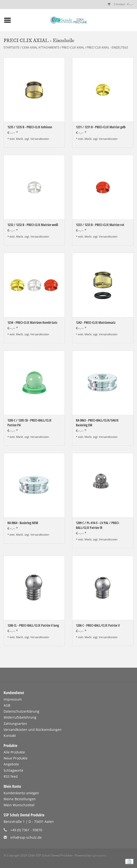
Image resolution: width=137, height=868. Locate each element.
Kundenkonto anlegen (21, 793)
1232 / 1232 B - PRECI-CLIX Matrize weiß (33, 225)
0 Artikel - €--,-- (121, 4)
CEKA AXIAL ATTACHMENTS (41, 47)
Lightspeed (99, 855)
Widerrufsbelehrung (20, 717)
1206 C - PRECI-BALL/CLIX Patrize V (98, 625)
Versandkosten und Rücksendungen (33, 730)
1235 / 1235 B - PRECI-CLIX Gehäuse (30, 127)
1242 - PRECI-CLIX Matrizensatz (96, 322)
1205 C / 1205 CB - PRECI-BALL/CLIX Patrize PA (29, 423)
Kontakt (10, 736)
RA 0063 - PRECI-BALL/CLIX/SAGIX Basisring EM (97, 423)
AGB (7, 705)
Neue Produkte (16, 758)
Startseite (12, 47)
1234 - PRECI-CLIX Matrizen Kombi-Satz (32, 322)
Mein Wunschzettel (19, 805)
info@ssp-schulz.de (26, 837)
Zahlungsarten (15, 724)
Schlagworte (13, 770)
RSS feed (11, 776)
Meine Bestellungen (20, 799)
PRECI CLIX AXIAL (73, 47)
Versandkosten (40, 139)
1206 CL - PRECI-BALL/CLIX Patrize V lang (33, 625)
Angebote (11, 764)
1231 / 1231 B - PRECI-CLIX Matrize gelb (101, 127)
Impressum (13, 699)
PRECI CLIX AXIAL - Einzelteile (107, 47)
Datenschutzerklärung (21, 711)
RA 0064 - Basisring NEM (23, 523)
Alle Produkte (14, 752)
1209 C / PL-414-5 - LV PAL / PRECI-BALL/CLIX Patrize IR (98, 525)
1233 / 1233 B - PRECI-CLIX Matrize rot (100, 225)
